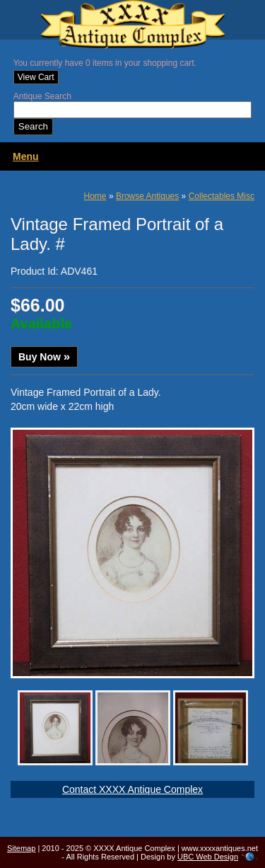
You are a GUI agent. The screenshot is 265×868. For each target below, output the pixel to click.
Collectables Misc (222, 196)
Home (95, 196)
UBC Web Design (208, 857)
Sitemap (21, 848)
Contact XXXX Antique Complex (132, 789)
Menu (26, 156)
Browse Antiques (147, 196)
